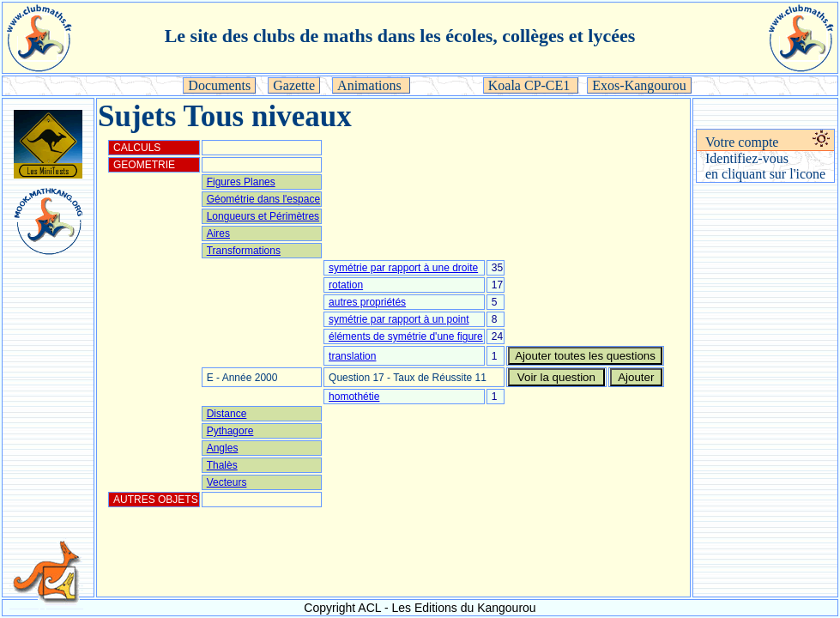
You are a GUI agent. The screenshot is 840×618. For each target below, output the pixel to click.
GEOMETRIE (144, 165)
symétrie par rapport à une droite (403, 268)
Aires (218, 233)
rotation (346, 285)
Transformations (244, 251)
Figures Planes (241, 182)
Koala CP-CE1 (531, 85)
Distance (227, 414)
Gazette (294, 85)
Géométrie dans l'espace (263, 199)
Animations (371, 85)
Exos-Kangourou (639, 85)
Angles (223, 448)
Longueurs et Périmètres (263, 216)
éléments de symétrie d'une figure (406, 336)
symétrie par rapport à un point (399, 319)
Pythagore (230, 431)
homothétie (354, 397)
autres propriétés (367, 302)
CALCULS (137, 148)
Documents (219, 85)
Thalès (222, 465)
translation (352, 356)
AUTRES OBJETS (156, 500)
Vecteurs (227, 482)
